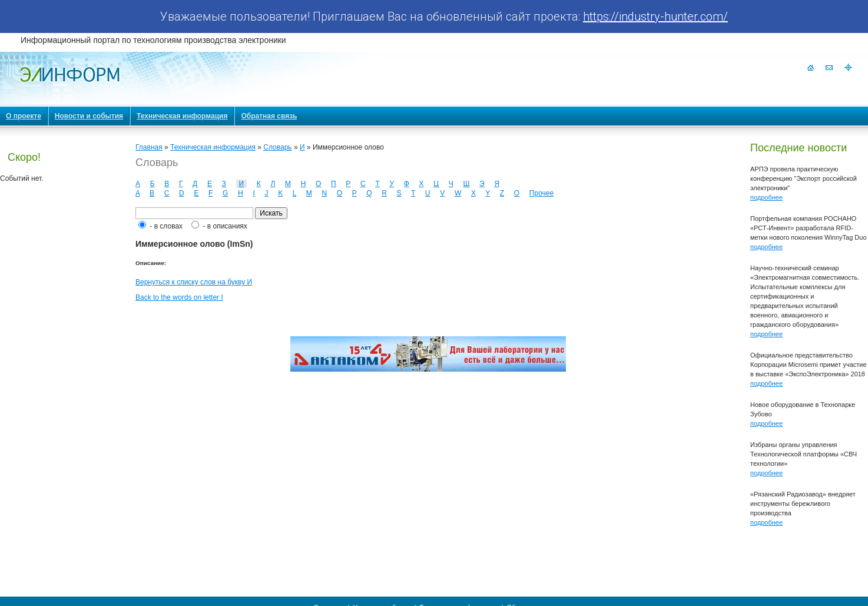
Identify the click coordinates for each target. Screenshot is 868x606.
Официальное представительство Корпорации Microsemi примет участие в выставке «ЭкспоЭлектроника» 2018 (809, 365)
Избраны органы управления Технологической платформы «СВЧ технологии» (804, 454)
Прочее (541, 193)
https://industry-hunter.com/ (655, 16)
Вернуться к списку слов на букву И (194, 282)
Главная (149, 147)
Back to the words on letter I (179, 297)
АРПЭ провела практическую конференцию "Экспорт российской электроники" (804, 178)
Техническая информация (213, 147)
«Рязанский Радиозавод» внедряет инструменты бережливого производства (803, 504)
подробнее (766, 197)
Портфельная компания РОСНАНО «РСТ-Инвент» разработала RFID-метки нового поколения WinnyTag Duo (809, 228)
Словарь (277, 147)
